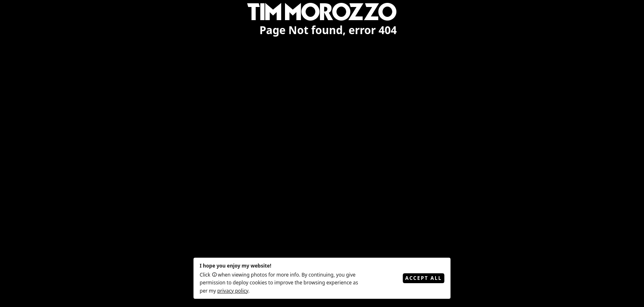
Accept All (423, 278)
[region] (322, 153)
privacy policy (233, 291)
